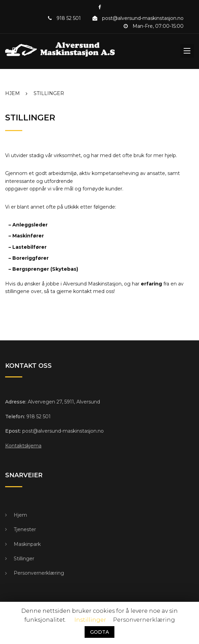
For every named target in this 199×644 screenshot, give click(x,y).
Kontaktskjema (23, 446)
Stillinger (24, 559)
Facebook (100, 7)
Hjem (20, 515)
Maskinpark (27, 544)
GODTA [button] (99, 632)
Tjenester (25, 529)
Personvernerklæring (39, 573)
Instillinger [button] (90, 620)
